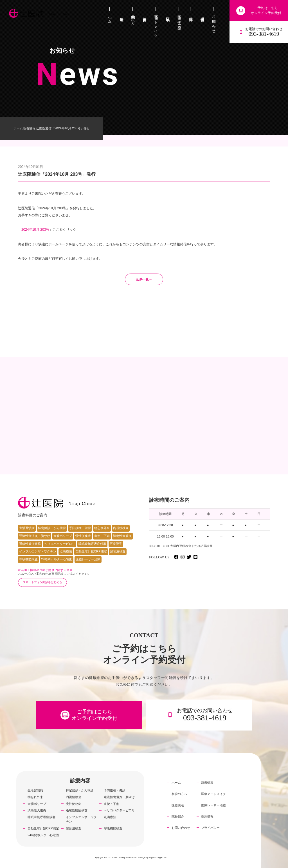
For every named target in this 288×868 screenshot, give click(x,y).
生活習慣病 (27, 528)
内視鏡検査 (121, 528)
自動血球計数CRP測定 (91, 551)
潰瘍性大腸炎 (122, 536)
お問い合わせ (181, 828)
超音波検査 (118, 551)
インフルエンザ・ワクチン (38, 551)
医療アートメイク (213, 794)
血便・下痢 (102, 536)
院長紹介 (178, 816)
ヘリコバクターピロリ (60, 544)
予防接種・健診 (80, 528)
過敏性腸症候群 (30, 544)
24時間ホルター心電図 (57, 559)
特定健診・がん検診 (52, 528)
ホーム (18, 128)
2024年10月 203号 (35, 230)
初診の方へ (179, 794)
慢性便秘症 (83, 536)
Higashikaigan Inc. (158, 857)
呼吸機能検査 (28, 559)
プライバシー (210, 828)
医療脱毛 (116, 544)
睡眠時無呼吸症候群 (92, 544)
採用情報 (207, 816)
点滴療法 (66, 551)
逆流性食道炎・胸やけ (35, 536)
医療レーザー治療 (88, 559)
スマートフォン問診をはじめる (42, 582)
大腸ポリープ (63, 536)
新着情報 (29, 128)
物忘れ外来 (102, 528)
